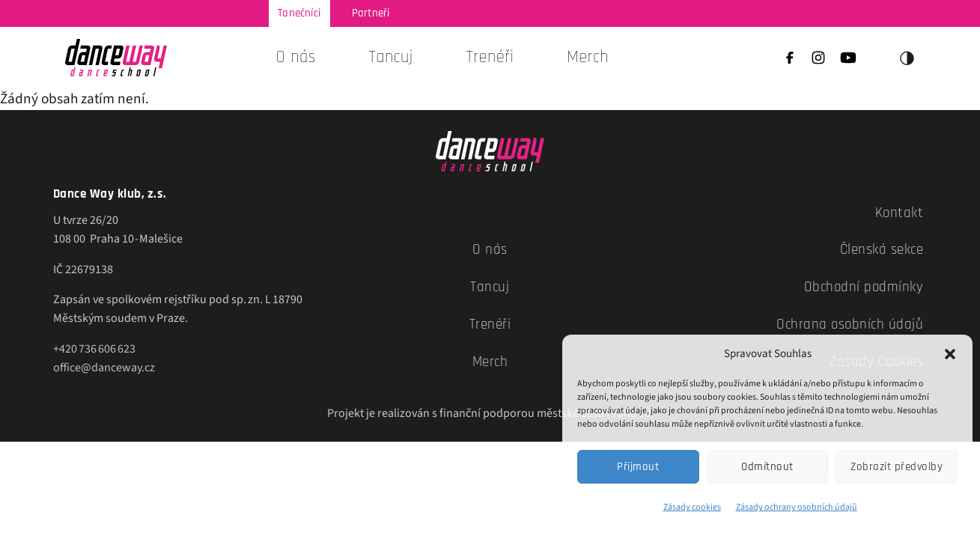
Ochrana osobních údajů (850, 325)
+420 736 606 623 (94, 349)
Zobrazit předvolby (897, 467)
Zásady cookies (692, 507)
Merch (588, 57)
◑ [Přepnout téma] (907, 58)
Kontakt (900, 213)
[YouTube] (848, 60)
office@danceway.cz (104, 368)
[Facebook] (790, 60)
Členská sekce (882, 250)
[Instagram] (818, 60)
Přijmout (638, 467)
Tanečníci (299, 13)
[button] (950, 354)
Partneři (371, 13)
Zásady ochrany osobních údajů (797, 507)
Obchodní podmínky (864, 287)
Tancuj (490, 287)
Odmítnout (767, 467)
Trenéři (490, 57)
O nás (296, 57)
